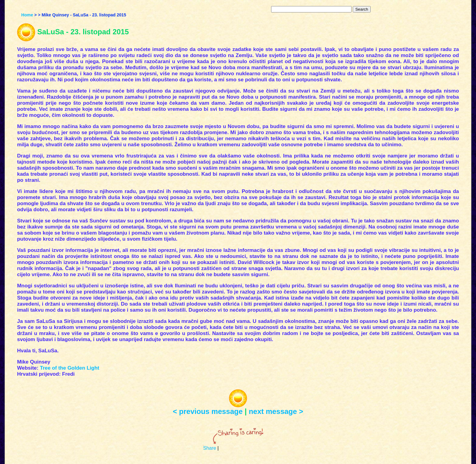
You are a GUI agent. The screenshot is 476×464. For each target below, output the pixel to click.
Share (210, 448)
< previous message (208, 411)
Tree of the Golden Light (70, 368)
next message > (276, 411)
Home (27, 15)
